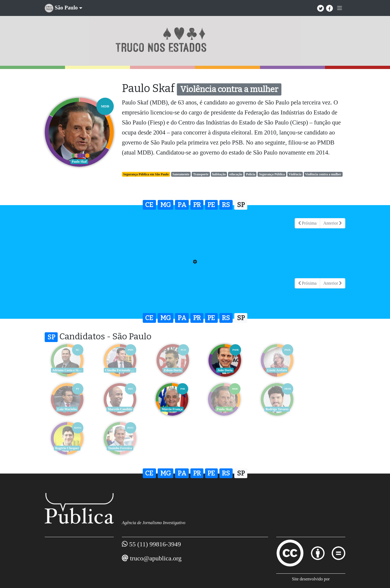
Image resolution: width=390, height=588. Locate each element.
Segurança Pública (272, 174)
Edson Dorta (169, 370)
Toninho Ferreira (324, 409)
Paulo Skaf (169, 409)
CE (149, 205)
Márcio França (118, 409)
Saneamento (181, 174)
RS (226, 205)
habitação (219, 174)
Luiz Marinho (324, 370)
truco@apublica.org (156, 519)
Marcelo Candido (66, 409)
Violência (295, 174)
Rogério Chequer (272, 409)
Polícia (251, 174)
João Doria (221, 370)
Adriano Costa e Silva (67, 370)
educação (236, 174)
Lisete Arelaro (272, 370)
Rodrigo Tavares (221, 409)
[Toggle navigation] (340, 8)
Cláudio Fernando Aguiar (118, 370)
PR (197, 205)
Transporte (201, 174)
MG (166, 205)
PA (182, 205)
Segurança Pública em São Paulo (146, 174)
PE (211, 205)
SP (241, 205)
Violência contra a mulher (323, 174)
